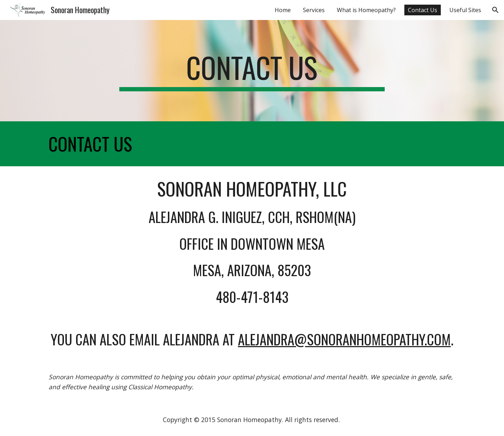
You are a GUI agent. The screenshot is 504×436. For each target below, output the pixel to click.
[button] (495, 10)
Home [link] (283, 10)
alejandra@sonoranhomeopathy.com (344, 339)
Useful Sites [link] (465, 10)
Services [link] (314, 10)
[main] (252, 71)
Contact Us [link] (423, 10)
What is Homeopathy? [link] (366, 10)
